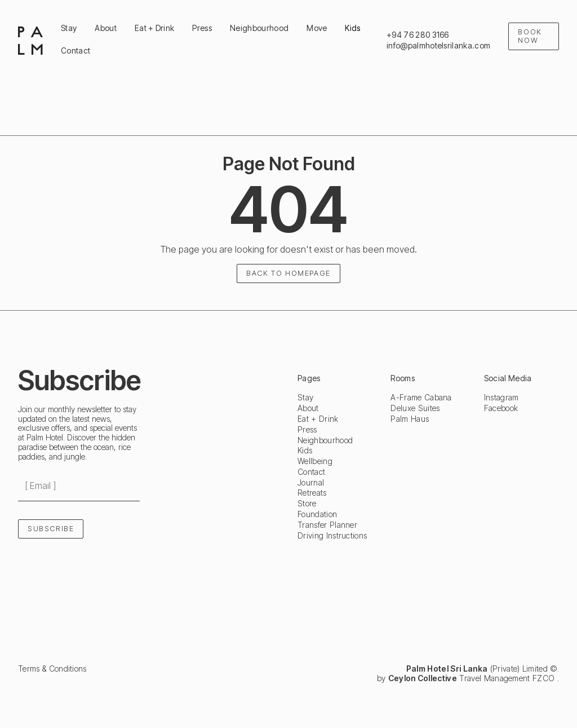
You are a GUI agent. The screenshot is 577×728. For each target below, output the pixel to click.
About (308, 408)
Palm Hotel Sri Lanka (447, 669)
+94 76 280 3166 (418, 35)
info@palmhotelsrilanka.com (438, 46)
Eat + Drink (318, 419)
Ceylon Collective (423, 678)
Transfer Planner (327, 525)
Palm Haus (410, 419)
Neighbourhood (325, 440)
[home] (30, 40)
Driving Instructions (332, 536)
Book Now (530, 36)
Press (307, 430)
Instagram (501, 398)
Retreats (312, 493)
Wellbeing (315, 461)
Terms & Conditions (52, 669)
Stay (305, 398)
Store (307, 504)
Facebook (501, 408)
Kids (305, 451)
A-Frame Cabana (421, 398)
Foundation (317, 514)
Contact (311, 472)
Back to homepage (288, 273)
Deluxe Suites (415, 408)
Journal (311, 483)
